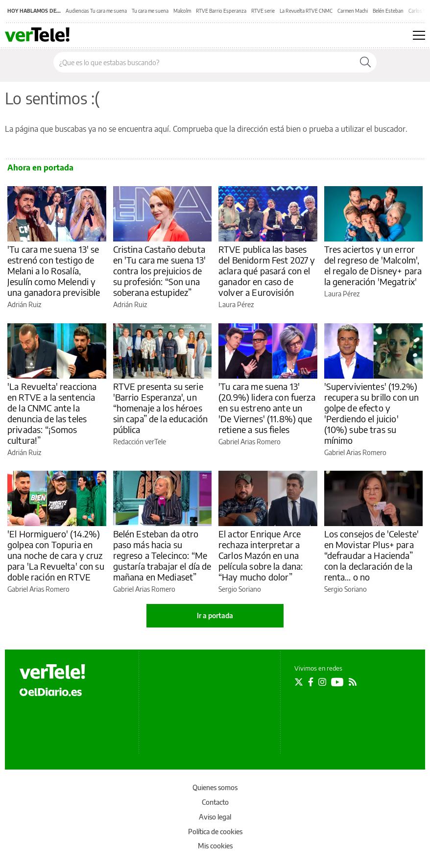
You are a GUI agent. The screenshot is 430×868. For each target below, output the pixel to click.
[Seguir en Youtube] (337, 682)
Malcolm (182, 11)
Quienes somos (215, 787)
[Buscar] (365, 62)
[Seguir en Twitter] (299, 682)
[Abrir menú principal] (419, 35)
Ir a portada (215, 615)
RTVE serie (263, 11)
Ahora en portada (40, 168)
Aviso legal (215, 817)
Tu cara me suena (150, 11)
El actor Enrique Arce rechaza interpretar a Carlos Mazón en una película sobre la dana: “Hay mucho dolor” (261, 555)
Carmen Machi (353, 11)
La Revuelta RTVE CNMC (306, 11)
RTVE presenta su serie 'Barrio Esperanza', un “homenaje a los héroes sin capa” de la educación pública (161, 408)
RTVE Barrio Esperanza (221, 11)
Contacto (215, 802)
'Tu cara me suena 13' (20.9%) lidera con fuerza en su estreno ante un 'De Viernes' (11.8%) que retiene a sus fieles (267, 408)
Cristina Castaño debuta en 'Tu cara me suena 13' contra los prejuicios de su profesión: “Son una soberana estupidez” (160, 271)
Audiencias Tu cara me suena (96, 11)
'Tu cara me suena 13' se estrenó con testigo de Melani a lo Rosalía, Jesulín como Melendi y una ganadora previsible (54, 271)
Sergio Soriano (240, 589)
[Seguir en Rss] (353, 682)
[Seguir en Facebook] (311, 682)
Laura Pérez (236, 304)
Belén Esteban (388, 11)
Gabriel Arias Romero (250, 442)
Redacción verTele (140, 442)
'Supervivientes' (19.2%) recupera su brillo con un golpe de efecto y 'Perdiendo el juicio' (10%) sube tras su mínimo (372, 413)
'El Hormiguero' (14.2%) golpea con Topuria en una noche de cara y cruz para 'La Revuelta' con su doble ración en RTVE (56, 555)
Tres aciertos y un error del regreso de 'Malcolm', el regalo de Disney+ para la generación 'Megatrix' (373, 265)
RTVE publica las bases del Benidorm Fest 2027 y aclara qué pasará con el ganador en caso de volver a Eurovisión (267, 271)
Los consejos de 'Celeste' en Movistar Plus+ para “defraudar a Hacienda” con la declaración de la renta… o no (372, 555)
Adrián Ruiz (24, 304)
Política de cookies (215, 832)
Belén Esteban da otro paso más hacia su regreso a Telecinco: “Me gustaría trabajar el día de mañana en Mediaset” (162, 555)
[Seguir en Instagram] (322, 682)
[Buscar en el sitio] (204, 62)
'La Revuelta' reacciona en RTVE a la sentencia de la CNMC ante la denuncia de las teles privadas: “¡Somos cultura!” (52, 413)
